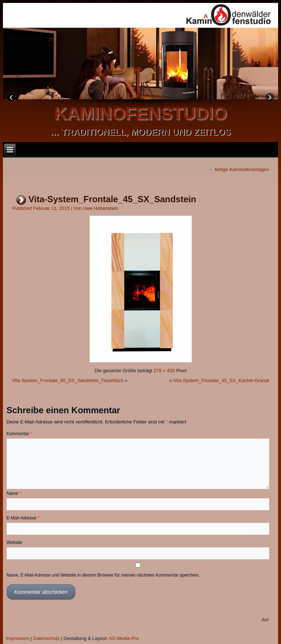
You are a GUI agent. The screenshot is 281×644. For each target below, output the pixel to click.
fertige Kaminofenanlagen (239, 169)
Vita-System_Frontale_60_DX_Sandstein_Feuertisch (68, 380)
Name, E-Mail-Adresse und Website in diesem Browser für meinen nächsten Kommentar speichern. (103, 575)
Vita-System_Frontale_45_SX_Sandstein (112, 199)
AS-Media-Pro (124, 638)
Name (14, 493)
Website (14, 543)
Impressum (18, 638)
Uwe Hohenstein (100, 208)
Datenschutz (46, 638)
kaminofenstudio (140, 113)
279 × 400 (164, 371)
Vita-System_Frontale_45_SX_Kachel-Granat (221, 380)
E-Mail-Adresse (23, 518)
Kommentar (19, 434)
